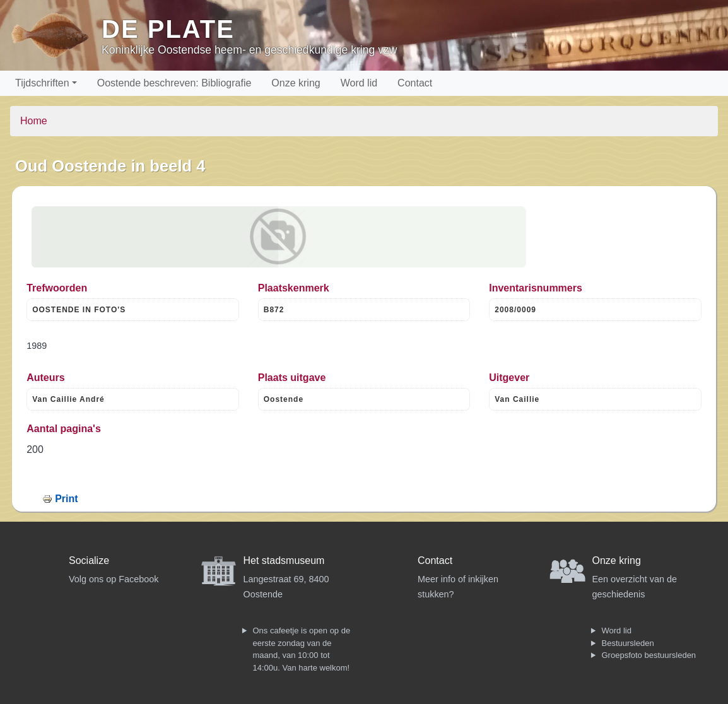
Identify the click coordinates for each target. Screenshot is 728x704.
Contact (415, 83)
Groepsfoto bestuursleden (649, 655)
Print (66, 499)
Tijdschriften (42, 83)
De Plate (168, 29)
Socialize (89, 560)
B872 (274, 310)
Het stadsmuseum (284, 560)
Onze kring (296, 83)
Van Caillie (517, 399)
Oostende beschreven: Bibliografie (174, 83)
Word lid (359, 83)
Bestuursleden (628, 643)
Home (34, 121)
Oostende (284, 399)
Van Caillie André (68, 399)
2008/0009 (515, 310)
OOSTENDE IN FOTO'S (79, 310)
